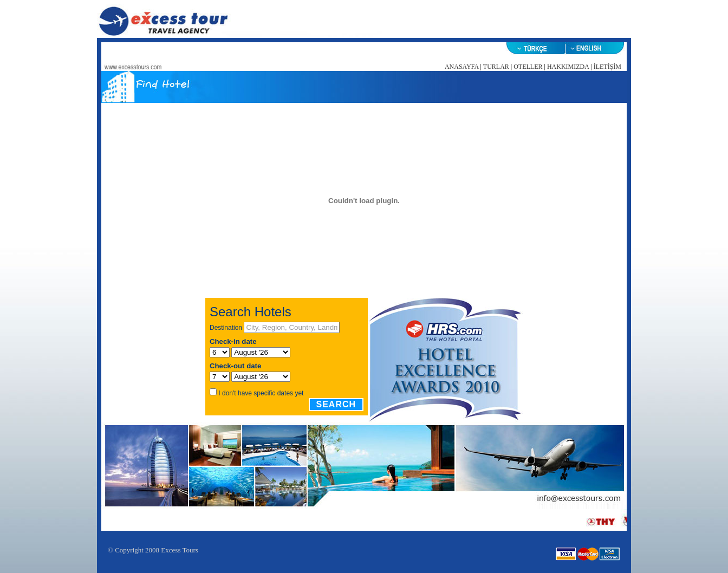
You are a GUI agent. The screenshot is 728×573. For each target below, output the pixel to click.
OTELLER (528, 67)
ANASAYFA (462, 67)
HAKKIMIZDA (568, 67)
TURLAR (496, 67)
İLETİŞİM (607, 67)
